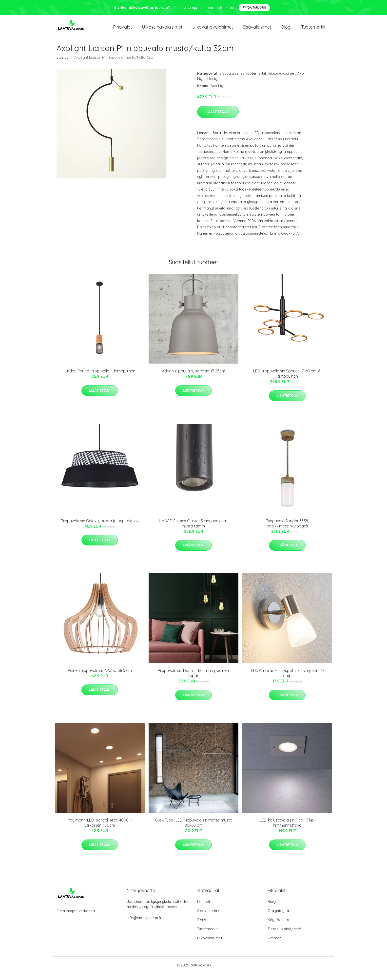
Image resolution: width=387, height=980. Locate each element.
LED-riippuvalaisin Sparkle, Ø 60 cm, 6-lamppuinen (287, 380)
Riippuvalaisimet (282, 80)
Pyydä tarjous (254, 8)
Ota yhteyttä (278, 917)
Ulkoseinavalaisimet (162, 30)
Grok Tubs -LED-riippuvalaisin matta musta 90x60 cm (194, 829)
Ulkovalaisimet (210, 944)
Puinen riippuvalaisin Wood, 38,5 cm (100, 677)
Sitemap (275, 944)
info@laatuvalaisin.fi (144, 924)
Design (213, 85)
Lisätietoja (218, 118)
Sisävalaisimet (257, 30)
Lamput (204, 908)
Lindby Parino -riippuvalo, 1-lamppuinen (100, 377)
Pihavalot (123, 30)
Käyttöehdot (278, 926)
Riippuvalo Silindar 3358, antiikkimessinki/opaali (287, 530)
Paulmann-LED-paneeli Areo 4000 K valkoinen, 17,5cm (100, 829)
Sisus (202, 926)
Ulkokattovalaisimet (213, 30)
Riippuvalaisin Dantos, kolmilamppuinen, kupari (194, 679)
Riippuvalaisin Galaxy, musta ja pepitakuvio (100, 527)
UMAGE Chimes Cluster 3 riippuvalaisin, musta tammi (193, 530)
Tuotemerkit (313, 30)
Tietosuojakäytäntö (284, 935)
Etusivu (62, 64)
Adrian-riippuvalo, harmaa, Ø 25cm (193, 377)
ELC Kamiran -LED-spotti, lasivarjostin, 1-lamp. (287, 679)
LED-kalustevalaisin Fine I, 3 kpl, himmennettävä (287, 829)
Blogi (286, 30)
